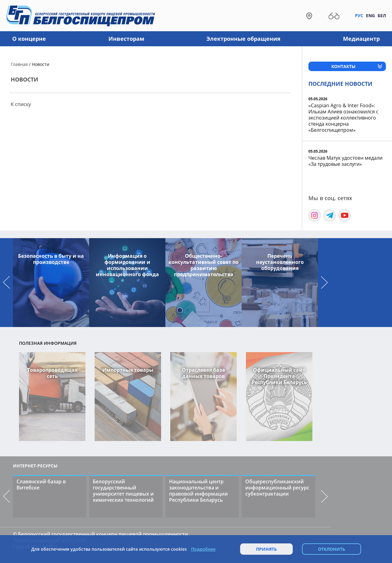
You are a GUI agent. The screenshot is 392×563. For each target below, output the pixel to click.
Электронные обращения (243, 39)
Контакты (343, 66)
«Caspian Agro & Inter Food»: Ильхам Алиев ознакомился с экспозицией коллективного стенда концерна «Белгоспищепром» (343, 118)
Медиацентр (361, 39)
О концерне (29, 39)
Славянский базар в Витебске (41, 485)
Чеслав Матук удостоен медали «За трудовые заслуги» (345, 161)
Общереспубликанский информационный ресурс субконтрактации (277, 488)
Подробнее (203, 549)
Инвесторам (126, 39)
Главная (19, 64)
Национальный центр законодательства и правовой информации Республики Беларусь (198, 491)
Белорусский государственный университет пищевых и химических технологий (123, 491)
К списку (21, 104)
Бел (382, 15)
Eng (370, 15)
